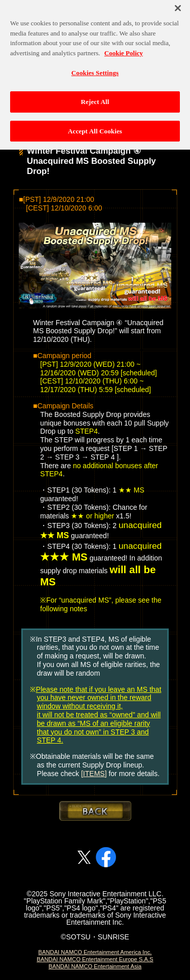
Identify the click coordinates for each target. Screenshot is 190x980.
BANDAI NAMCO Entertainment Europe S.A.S (95, 959)
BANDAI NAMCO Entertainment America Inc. (95, 952)
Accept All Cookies (95, 128)
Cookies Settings (95, 70)
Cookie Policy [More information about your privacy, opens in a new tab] (124, 49)
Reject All (95, 98)
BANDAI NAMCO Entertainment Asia (95, 966)
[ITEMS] (94, 774)
